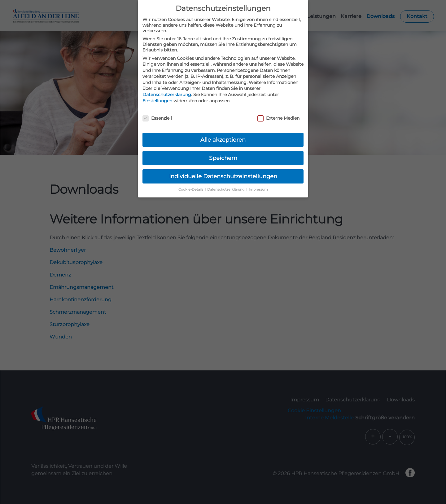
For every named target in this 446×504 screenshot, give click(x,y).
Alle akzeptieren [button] (223, 140)
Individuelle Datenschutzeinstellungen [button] (223, 176)
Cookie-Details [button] (191, 190)
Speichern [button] (223, 158)
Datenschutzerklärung (167, 95)
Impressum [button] (258, 190)
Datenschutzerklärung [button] (226, 190)
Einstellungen (157, 101)
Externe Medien (278, 118)
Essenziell (157, 118)
